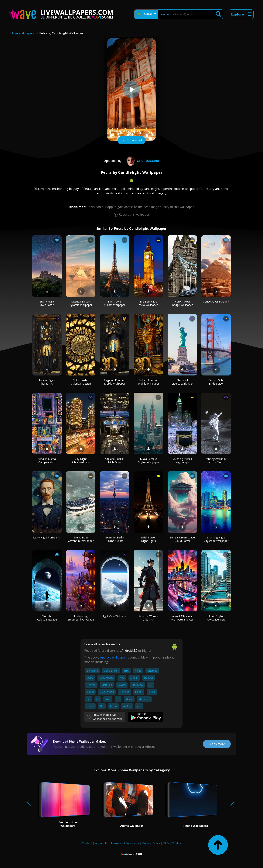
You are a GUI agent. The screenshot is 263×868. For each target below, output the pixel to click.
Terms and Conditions (125, 843)
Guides (176, 843)
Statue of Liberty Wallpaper (182, 382)
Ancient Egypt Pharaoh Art (47, 382)
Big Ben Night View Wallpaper (149, 303)
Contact (87, 843)
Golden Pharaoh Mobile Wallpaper (149, 382)
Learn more (217, 744)
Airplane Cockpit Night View (115, 460)
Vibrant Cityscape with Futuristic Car (182, 618)
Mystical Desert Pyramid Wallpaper (81, 303)
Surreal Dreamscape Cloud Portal (182, 539)
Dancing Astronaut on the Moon (216, 460)
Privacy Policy (151, 843)
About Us (101, 843)
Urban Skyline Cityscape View (216, 618)
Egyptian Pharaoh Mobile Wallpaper (115, 382)
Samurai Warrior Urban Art (148, 618)
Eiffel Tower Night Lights (149, 539)
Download (131, 141)
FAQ (166, 843)
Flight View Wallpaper (115, 616)
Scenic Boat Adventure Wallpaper (81, 539)
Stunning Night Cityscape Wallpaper (216, 539)
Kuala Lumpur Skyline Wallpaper (149, 460)
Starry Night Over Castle (47, 303)
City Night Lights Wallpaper (81, 460)
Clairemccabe (142, 161)
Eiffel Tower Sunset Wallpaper (115, 303)
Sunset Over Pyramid (216, 301)
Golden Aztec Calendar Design (81, 382)
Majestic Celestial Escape (47, 618)
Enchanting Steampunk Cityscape (81, 618)
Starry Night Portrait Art (47, 537)
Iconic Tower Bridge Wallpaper (182, 303)
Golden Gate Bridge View (216, 382)
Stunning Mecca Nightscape (182, 460)
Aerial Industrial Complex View (47, 460)
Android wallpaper (113, 657)
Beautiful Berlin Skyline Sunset (115, 539)
